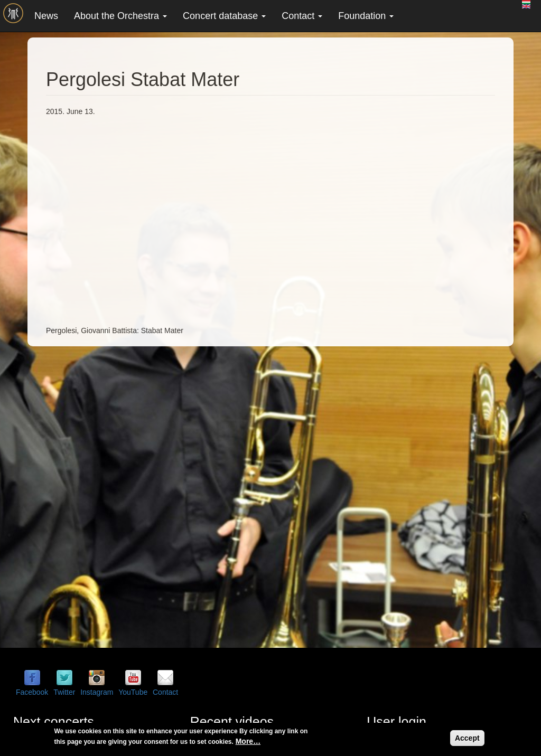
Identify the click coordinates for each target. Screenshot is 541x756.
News (46, 16)
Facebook (32, 692)
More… (248, 741)
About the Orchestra (120, 16)
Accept (467, 738)
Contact (302, 16)
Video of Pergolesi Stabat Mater (215, 220)
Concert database (224, 16)
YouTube (133, 692)
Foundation (366, 16)
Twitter (64, 692)
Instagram (97, 692)
